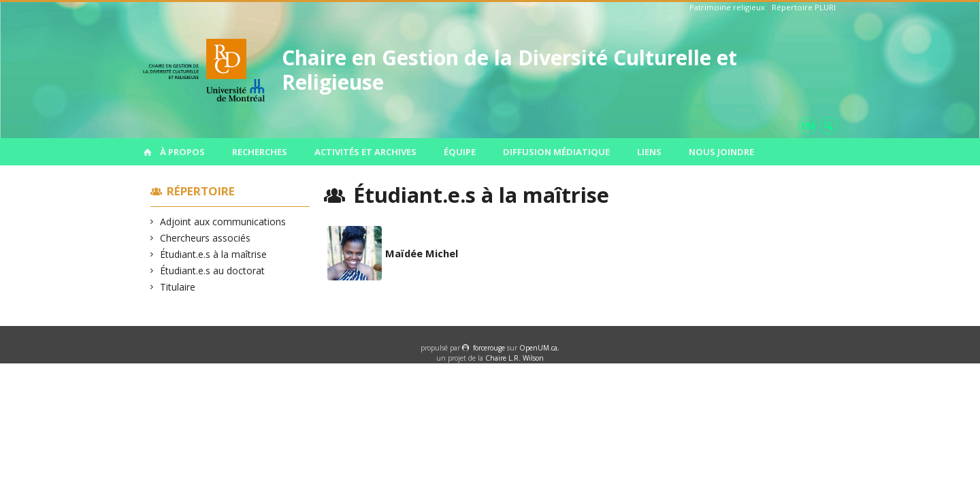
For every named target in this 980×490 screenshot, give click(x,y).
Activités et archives (365, 152)
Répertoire (201, 191)
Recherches (260, 152)
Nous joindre (721, 152)
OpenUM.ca (538, 348)
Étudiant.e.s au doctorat (213, 271)
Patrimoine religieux (727, 7)
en (807, 126)
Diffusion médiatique (556, 152)
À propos (182, 152)
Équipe (460, 152)
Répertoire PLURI (804, 7)
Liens (649, 152)
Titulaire (178, 287)
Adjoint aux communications (223, 222)
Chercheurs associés (206, 238)
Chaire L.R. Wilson (514, 358)
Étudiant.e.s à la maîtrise (214, 254)
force (489, 348)
